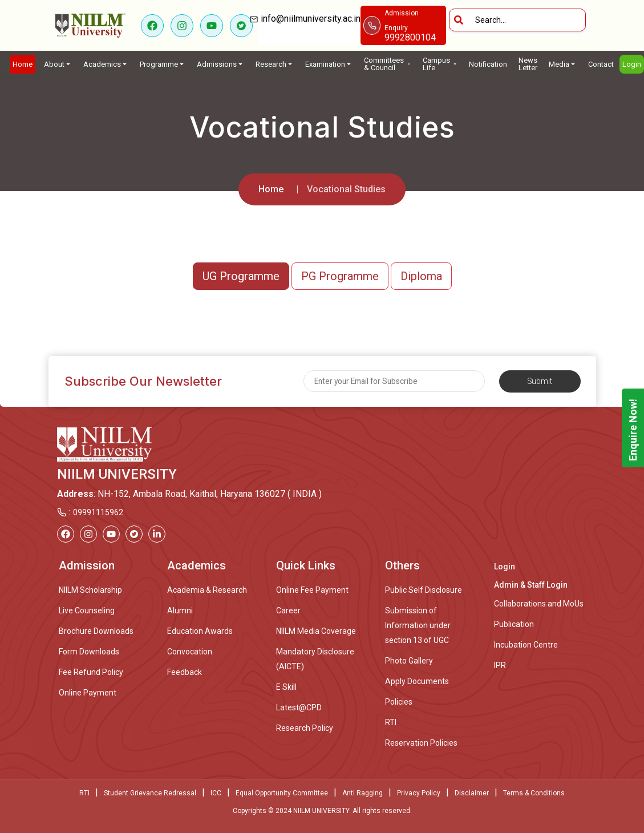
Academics (106, 64)
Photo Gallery (409, 661)
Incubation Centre (526, 645)
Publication (514, 624)
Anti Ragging (362, 793)
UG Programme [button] (241, 276)
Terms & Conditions (534, 793)
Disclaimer (472, 793)
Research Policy (305, 728)
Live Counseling (87, 610)
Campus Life (440, 64)
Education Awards (200, 631)
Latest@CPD (299, 707)
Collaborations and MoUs (539, 604)
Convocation (190, 652)
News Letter (528, 64)
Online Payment (88, 693)
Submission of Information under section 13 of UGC (418, 625)
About (58, 64)
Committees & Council (388, 64)
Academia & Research (207, 590)
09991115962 (98, 512)
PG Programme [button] (340, 276)
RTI (391, 722)
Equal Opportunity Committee (282, 793)
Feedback (185, 672)
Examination (329, 64)
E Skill (286, 687)
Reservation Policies (421, 743)
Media (563, 64)
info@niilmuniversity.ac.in (309, 26)
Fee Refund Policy (91, 672)
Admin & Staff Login (531, 585)
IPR (500, 665)
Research (275, 64)
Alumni (180, 610)
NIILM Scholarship (90, 590)
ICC (216, 793)
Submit (540, 381)
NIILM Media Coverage (316, 631)
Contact (601, 64)
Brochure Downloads (96, 631)
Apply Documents (417, 681)
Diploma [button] (421, 276)
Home (23, 64)
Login (632, 64)
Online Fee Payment (312, 590)
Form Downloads (89, 652)
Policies (399, 702)
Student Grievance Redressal (150, 793)
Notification (488, 64)
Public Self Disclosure (424, 590)
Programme (163, 64)
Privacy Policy (419, 793)
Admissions (220, 64)
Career (288, 610)
